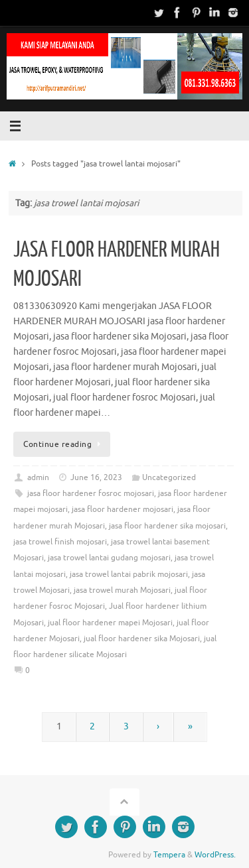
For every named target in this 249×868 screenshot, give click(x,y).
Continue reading (64, 444)
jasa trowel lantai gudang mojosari (109, 558)
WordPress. (215, 855)
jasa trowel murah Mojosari (122, 590)
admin (38, 477)
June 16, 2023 (96, 477)
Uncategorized (169, 477)
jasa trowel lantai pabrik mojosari (129, 574)
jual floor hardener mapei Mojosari (110, 623)
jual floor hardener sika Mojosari (142, 639)
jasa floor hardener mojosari (123, 509)
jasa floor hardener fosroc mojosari (91, 493)
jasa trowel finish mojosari (60, 542)
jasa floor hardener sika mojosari (167, 526)
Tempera (169, 855)
